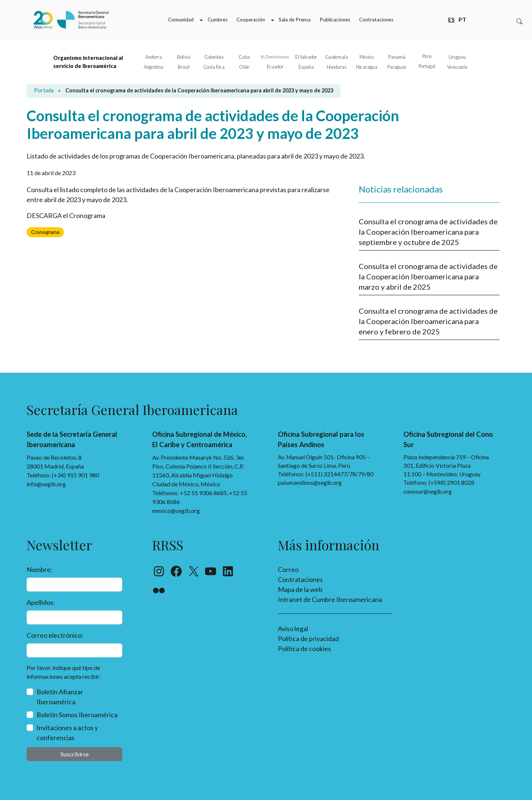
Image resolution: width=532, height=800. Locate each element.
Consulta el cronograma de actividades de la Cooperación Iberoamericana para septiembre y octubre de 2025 (428, 232)
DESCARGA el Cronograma (66, 215)
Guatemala (337, 57)
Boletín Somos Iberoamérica (77, 715)
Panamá (397, 57)
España (306, 67)
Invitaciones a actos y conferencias (67, 733)
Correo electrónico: (55, 635)
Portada (44, 90)
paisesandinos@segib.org (310, 483)
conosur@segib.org (428, 491)
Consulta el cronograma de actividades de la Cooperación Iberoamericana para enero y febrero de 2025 (428, 321)
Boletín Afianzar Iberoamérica (60, 697)
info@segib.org (46, 484)
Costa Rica (214, 67)
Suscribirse (75, 754)
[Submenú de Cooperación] (273, 20)
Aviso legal (293, 629)
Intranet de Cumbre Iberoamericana (330, 599)
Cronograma (45, 232)
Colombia (214, 57)
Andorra (154, 57)
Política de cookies (304, 648)
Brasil (184, 67)
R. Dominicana (275, 57)
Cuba (244, 57)
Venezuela (457, 67)
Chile (244, 67)
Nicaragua (367, 67)
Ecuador (275, 67)
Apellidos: (41, 602)
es (451, 19)
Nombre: (40, 569)
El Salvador (306, 57)
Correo (288, 569)
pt (462, 19)
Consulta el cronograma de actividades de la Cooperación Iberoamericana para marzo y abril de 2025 (428, 276)
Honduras (337, 67)
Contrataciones (300, 579)
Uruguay (457, 57)
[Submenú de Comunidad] (201, 20)
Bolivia (184, 57)
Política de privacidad (308, 639)
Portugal (427, 66)
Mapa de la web (300, 589)
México (366, 57)
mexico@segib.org (176, 510)
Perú (427, 56)
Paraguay (397, 67)
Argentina (154, 67)
